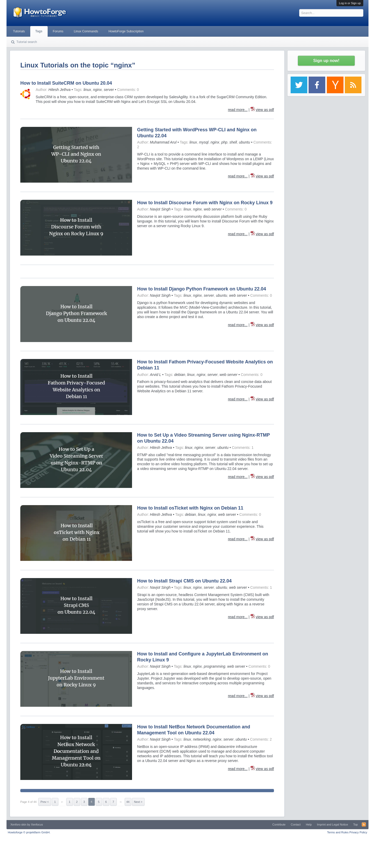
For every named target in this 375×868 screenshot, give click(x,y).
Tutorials (19, 31)
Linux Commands (86, 31)
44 (128, 802)
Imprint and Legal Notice (332, 824)
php (224, 142)
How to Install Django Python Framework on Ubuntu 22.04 (202, 289)
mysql (204, 142)
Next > (138, 802)
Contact (296, 824)
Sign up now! (326, 61)
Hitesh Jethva (60, 90)
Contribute (279, 824)
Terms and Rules (338, 832)
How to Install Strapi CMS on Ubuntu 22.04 (185, 581)
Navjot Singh (160, 209)
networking (202, 739)
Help (309, 824)
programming (215, 666)
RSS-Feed (364, 824)
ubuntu (244, 142)
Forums (58, 31)
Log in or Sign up (350, 3)
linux (87, 90)
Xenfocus (37, 824)
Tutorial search (27, 42)
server (109, 90)
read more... (238, 110)
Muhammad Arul (163, 142)
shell (233, 142)
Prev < (45, 802)
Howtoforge (29, 832)
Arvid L (156, 375)
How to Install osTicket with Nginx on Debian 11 (190, 508)
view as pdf (265, 110)
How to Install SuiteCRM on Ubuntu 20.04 (66, 83)
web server (213, 209)
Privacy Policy (358, 832)
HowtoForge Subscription (126, 31)
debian (180, 375)
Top (355, 824)
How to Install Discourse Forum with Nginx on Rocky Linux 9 (205, 203)
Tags (39, 31)
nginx (97, 90)
